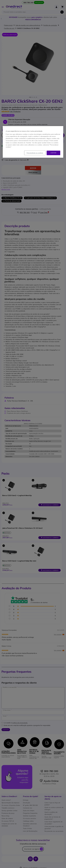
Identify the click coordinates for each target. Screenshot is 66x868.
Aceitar (53, 153)
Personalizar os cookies (35, 153)
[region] (33, 142)
